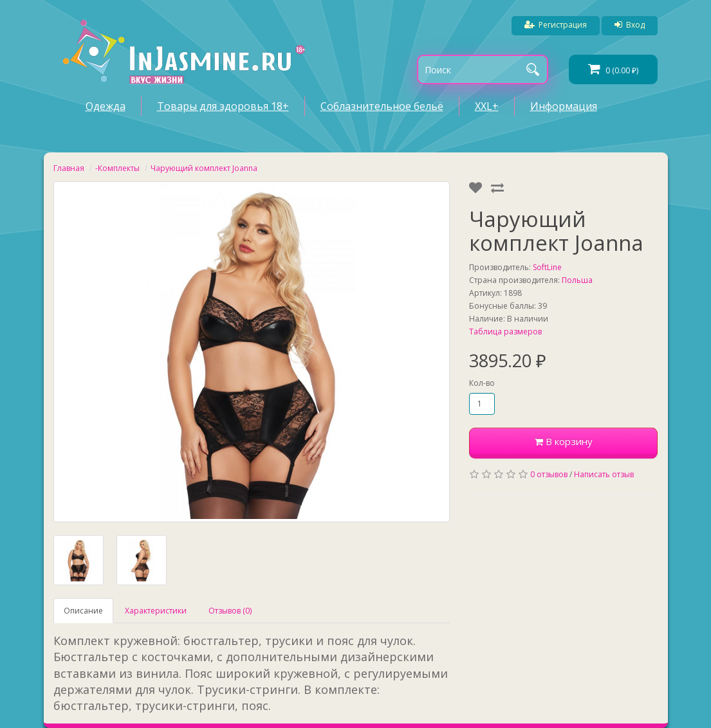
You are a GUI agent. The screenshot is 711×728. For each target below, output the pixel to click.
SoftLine (547, 267)
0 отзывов (549, 474)
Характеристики (156, 611)
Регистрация (556, 25)
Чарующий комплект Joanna (204, 168)
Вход (630, 25)
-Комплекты (117, 168)
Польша (577, 280)
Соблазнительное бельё (382, 106)
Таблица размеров (505, 332)
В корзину (564, 441)
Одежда (106, 106)
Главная (69, 168)
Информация (564, 106)
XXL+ (487, 106)
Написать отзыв (604, 474)
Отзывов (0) (230, 611)
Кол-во (482, 383)
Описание (83, 611)
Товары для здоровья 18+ (223, 106)
